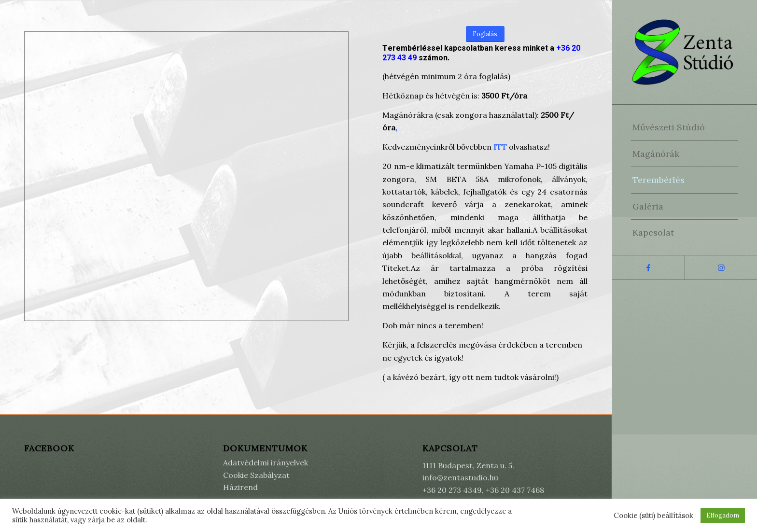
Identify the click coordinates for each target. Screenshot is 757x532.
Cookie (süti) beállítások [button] (653, 516)
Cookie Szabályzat (256, 475)
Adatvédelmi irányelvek (266, 462)
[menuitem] (685, 127)
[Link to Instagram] (721, 267)
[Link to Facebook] (648, 267)
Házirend (240, 487)
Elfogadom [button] (723, 515)
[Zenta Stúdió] (685, 52)
